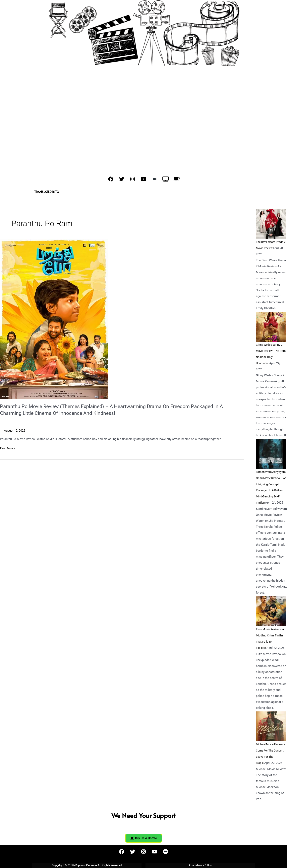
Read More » (8, 448)
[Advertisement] (143, 96)
